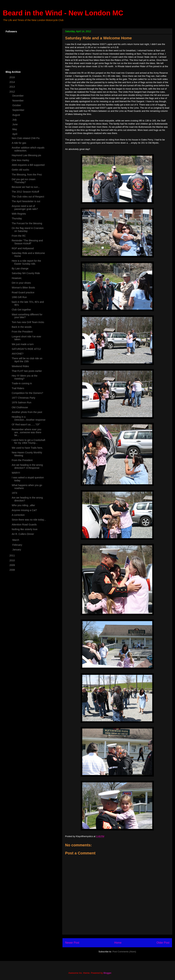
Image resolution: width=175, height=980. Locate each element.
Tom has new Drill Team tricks (28, 322)
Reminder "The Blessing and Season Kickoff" (27, 242)
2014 (13, 82)
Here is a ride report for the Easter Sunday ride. (26, 262)
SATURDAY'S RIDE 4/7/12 (26, 349)
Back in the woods (22, 327)
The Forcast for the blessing (27, 223)
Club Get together (21, 310)
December (18, 96)
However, (17, 278)
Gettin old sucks (20, 170)
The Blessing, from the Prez (27, 175)
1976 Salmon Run (22, 402)
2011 (13, 556)
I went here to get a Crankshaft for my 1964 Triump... (28, 442)
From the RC (19, 236)
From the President (22, 332)
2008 (13, 570)
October (17, 105)
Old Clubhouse (20, 407)
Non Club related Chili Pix (26, 138)
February (17, 545)
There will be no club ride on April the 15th (27, 360)
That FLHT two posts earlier (27, 371)
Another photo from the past (27, 412)
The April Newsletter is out (26, 201)
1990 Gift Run (19, 297)
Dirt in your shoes (21, 283)
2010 (13, 560)
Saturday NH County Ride (26, 273)
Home (118, 943)
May (15, 129)
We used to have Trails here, (27, 448)
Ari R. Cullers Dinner (23, 534)
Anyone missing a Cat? (24, 510)
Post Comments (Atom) (124, 952)
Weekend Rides (20, 366)
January (17, 550)
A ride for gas (19, 143)
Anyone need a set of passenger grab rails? (25, 208)
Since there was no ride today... (29, 520)
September (19, 110)
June (15, 124)
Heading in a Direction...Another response (29, 418)
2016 (13, 77)
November (18, 101)
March (16, 540)
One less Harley (20, 160)
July (15, 120)
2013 (13, 87)
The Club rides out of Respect (28, 197)
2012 (13, 92)
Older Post (163, 943)
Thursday (17, 218)
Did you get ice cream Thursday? (24, 181)
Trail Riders (18, 388)
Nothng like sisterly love (25, 529)
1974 (14, 493)
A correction (18, 515)
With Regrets (19, 214)
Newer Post (72, 943)
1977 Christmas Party (24, 398)
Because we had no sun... (26, 187)
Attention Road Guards (24, 525)
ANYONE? (18, 354)
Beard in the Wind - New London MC (63, 13)
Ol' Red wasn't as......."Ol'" (26, 424)
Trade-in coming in (22, 383)
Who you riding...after (23, 505)
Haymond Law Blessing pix (26, 155)
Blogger (107, 973)
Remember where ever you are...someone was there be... (27, 432)
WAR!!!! (16, 473)
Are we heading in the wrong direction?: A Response (27, 466)
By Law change (20, 268)
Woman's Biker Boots (23, 288)
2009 (13, 565)
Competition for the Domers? (27, 393)
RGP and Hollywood (23, 248)
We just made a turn (23, 344)
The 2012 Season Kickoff (25, 192)
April (15, 134)
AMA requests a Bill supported (28, 165)
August (16, 115)
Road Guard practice (23, 292)
